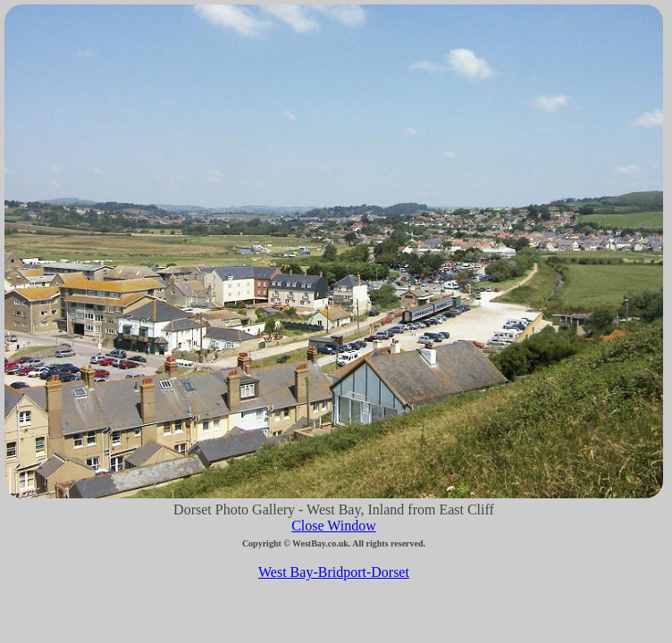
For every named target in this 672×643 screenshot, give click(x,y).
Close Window (334, 526)
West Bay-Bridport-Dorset (334, 572)
